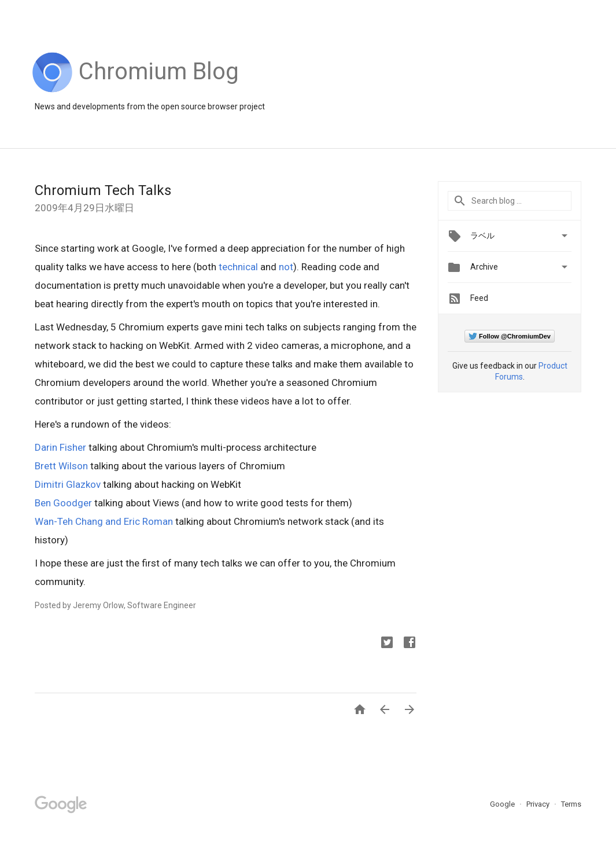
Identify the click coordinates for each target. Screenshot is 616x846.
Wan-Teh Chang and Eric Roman (104, 521)
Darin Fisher (60, 447)
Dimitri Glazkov (68, 484)
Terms (571, 804)
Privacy (539, 804)
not (286, 267)
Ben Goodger (63, 503)
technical (238, 267)
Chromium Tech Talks (103, 190)
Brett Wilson (61, 466)
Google (503, 804)
